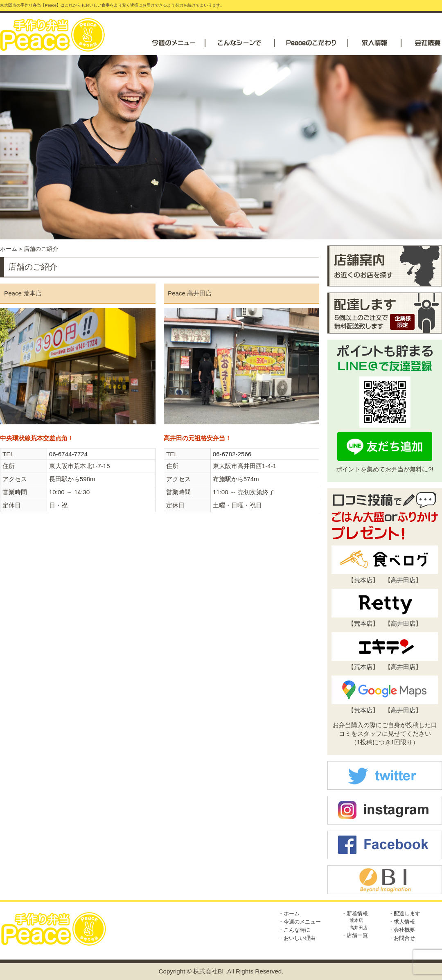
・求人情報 (402, 922)
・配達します (404, 914)
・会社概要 (402, 930)
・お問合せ (402, 938)
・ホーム (289, 914)
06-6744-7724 (69, 454)
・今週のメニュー (300, 922)
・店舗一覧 (355, 935)
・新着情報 (355, 914)
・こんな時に (294, 930)
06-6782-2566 (232, 454)
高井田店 (403, 580)
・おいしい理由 (297, 938)
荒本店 (363, 580)
